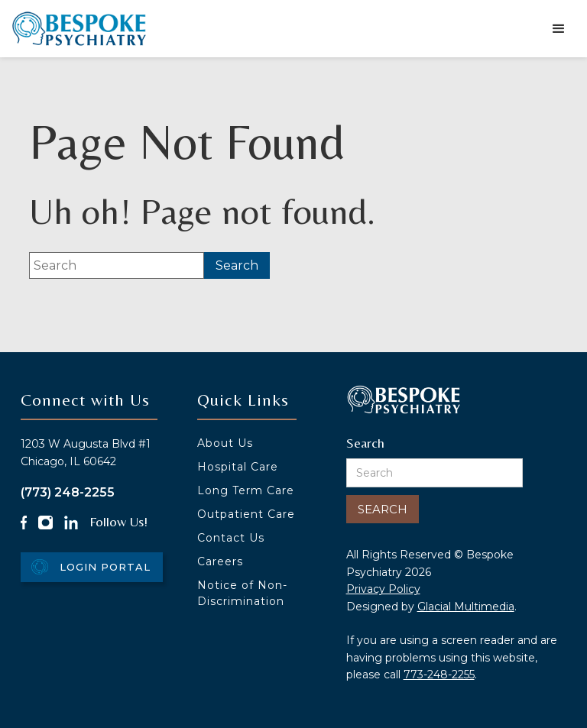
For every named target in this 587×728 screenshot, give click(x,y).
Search (365, 443)
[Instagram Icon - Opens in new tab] (45, 522)
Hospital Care (238, 467)
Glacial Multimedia (466, 607)
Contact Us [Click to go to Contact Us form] (231, 538)
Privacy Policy (383, 589)
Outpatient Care (246, 514)
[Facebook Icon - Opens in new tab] (24, 522)
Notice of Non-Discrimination (242, 593)
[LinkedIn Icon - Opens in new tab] (71, 522)
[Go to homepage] (79, 29)
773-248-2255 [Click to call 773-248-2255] (439, 675)
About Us (225, 443)
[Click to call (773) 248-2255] (104, 492)
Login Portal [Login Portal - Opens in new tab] (105, 567)
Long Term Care (246, 490)
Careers (220, 561)
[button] (559, 29)
